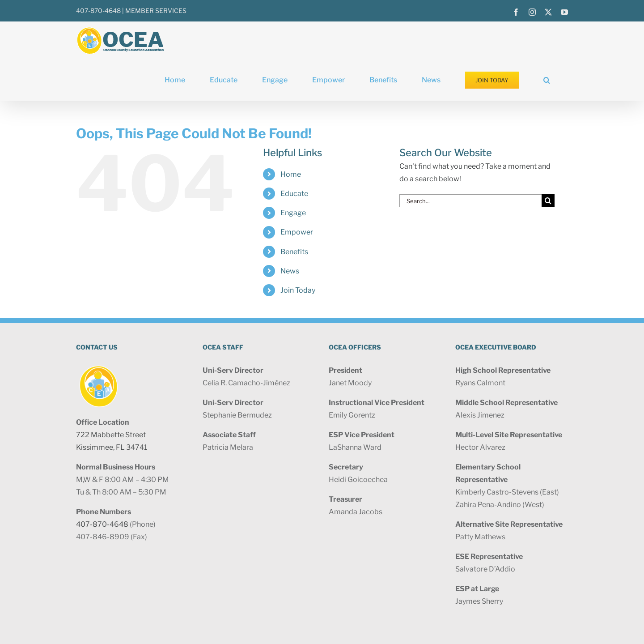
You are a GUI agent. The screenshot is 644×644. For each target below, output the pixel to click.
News (290, 271)
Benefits (294, 252)
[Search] (548, 201)
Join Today (298, 290)
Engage (293, 213)
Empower (297, 232)
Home (291, 174)
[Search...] (470, 201)
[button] (547, 80)
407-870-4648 (98, 11)
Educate (294, 194)
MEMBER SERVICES (156, 11)
